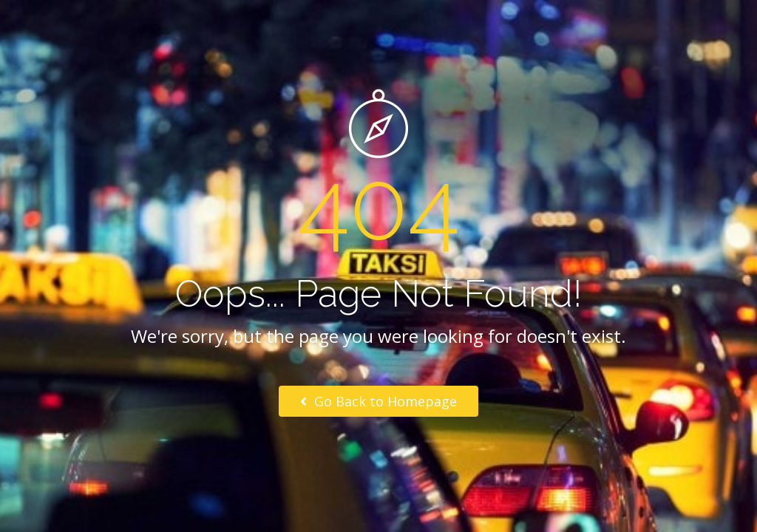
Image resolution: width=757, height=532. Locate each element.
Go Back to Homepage (378, 401)
